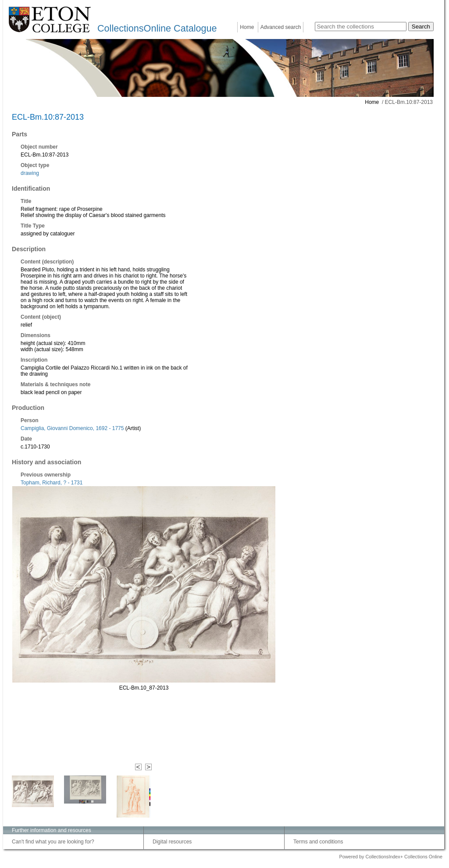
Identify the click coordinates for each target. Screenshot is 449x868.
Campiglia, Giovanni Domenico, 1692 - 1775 (72, 428)
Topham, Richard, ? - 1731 (52, 483)
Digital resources (172, 842)
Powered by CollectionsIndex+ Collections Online (391, 857)
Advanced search (281, 27)
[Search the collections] (361, 27)
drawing (30, 173)
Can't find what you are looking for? (53, 842)
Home (247, 27)
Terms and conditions (318, 842)
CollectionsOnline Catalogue (157, 28)
